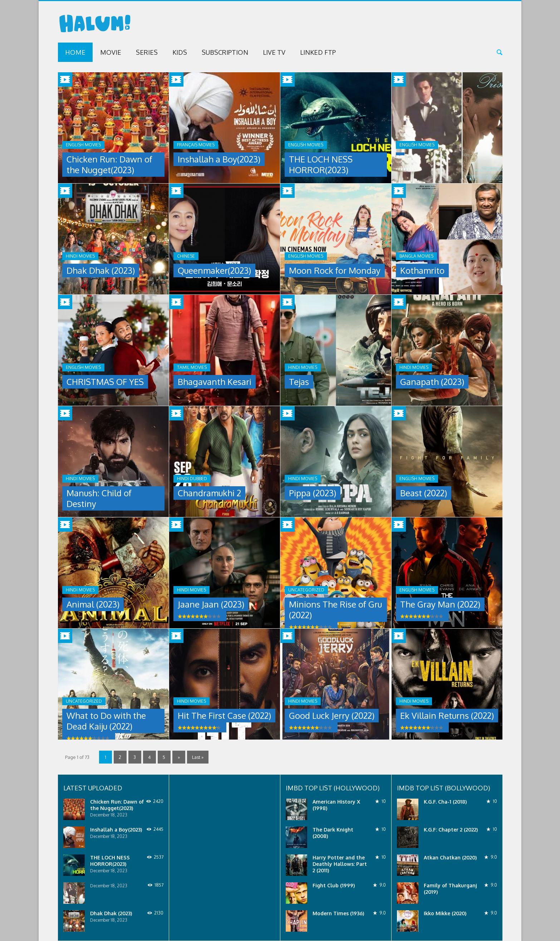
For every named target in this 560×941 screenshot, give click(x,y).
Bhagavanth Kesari (215, 382)
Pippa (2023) (313, 493)
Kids (180, 52)
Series (147, 52)
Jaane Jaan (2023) (211, 604)
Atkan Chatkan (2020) (450, 857)
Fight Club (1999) (334, 885)
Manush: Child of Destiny (99, 498)
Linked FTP (318, 52)
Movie (111, 52)
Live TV (274, 52)
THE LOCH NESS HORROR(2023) (321, 164)
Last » (198, 757)
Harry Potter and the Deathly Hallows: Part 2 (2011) (340, 864)
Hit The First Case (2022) (224, 715)
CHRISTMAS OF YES (105, 382)
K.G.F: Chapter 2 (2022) (451, 830)
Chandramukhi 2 (209, 493)
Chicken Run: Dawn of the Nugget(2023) (109, 164)
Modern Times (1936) (338, 913)
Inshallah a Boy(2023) (219, 159)
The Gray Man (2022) (440, 604)
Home (75, 52)
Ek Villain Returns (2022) (447, 715)
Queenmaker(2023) (214, 270)
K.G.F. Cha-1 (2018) (445, 802)
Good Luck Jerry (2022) (332, 715)
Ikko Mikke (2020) (445, 913)
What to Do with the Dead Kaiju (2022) (106, 721)
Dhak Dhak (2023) (101, 270)
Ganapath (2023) (432, 382)
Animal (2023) (93, 604)
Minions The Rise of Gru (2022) (335, 610)
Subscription (225, 52)
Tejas (299, 382)
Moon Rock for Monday (335, 270)
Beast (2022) (424, 493)
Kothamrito (422, 270)
